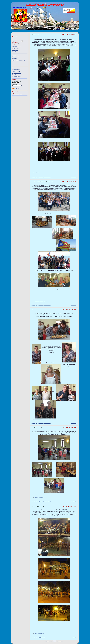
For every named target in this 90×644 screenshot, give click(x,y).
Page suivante (60, 641)
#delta (41, 301)
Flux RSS (16, 89)
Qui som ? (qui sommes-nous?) (19, 60)
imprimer (33, 177)
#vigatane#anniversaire (37, 419)
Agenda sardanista (16, 71)
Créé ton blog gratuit (17, 94)
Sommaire (14, 52)
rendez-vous (15, 58)
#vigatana (39, 173)
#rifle (36, 173)
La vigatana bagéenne (17, 76)
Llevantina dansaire (16, 75)
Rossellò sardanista (16, 70)
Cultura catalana (16, 57)
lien (36, 177)
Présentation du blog (16, 47)
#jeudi (36, 498)
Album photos (15, 50)
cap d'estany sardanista (17, 73)
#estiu (36, 634)
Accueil (14, 62)
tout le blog (14, 65)
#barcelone (37, 301)
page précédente (49, 641)
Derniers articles (16, 48)
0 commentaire (74, 177)
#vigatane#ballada (41, 498)
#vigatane (44, 301)
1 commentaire (74, 638)
